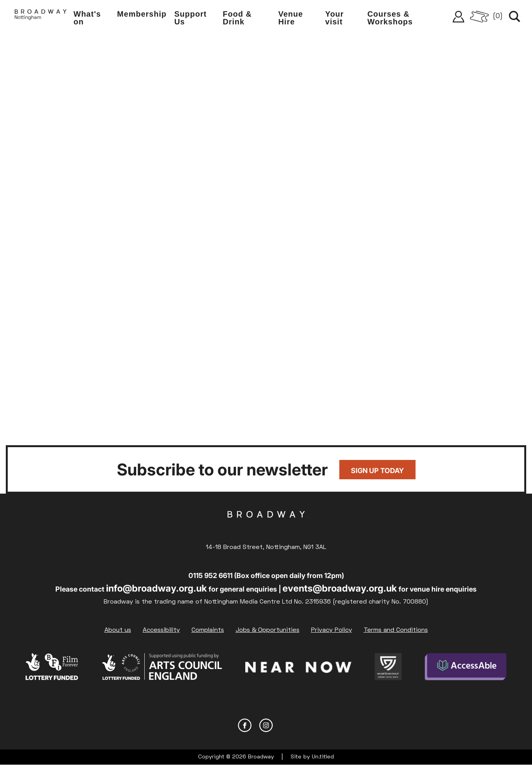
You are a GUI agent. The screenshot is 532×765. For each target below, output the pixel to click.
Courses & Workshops (390, 18)
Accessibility (161, 630)
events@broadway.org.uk (340, 588)
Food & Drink (237, 18)
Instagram (266, 725)
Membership (142, 14)
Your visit (335, 18)
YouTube (287, 725)
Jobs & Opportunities (268, 630)
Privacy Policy (332, 630)
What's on (87, 18)
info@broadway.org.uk (157, 588)
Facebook (245, 725)
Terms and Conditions (396, 630)
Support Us (190, 18)
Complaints (208, 630)
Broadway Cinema (266, 527)
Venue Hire (291, 18)
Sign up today (377, 471)
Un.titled (323, 757)
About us (118, 630)
